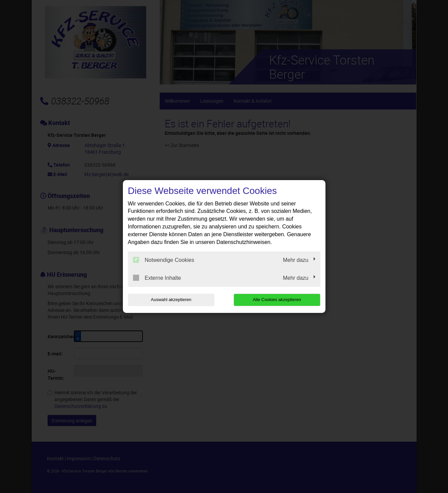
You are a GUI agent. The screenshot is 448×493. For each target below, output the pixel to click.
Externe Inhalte (157, 278)
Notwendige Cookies (164, 260)
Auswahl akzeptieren (171, 300)
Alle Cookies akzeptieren (277, 300)
